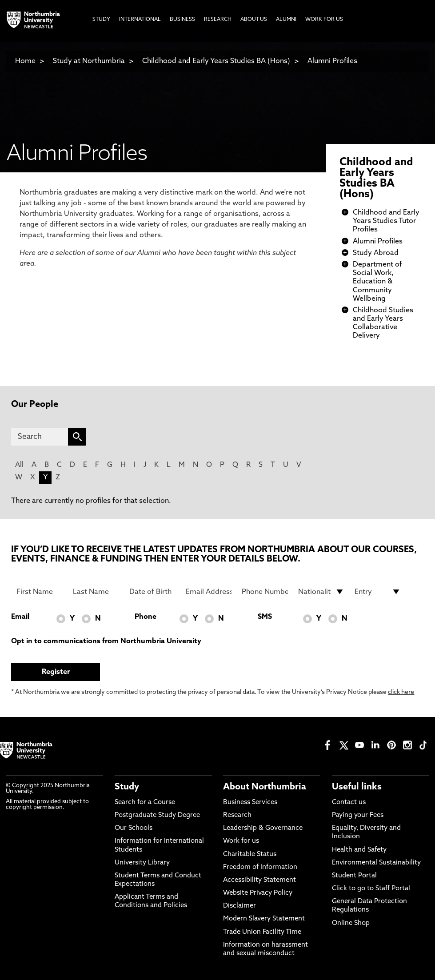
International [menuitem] (140, 20)
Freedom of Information (260, 867)
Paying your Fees (358, 815)
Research (237, 815)
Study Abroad (376, 253)
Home (25, 61)
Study (127, 787)
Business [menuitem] (182, 20)
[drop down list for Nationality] (321, 592)
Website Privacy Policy (258, 893)
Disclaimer (239, 906)
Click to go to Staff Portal (371, 889)
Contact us (349, 803)
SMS (265, 617)
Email (20, 617)
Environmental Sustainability (376, 863)
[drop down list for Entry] (377, 592)
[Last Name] (96, 592)
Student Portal (354, 876)
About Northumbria (265, 787)
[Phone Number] (265, 592)
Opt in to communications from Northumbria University (106, 641)
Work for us (241, 841)
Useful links (357, 787)
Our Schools (134, 828)
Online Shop (351, 923)
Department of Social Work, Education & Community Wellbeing (377, 282)
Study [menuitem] (101, 20)
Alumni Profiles (332, 61)
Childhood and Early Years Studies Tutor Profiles (386, 221)
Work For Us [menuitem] (324, 20)
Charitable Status (250, 855)
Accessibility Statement (259, 880)
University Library (142, 863)
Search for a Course (145, 803)
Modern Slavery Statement (264, 919)
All (19, 465)
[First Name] (39, 592)
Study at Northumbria (89, 61)
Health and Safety (359, 850)
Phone (146, 617)
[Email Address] (209, 592)
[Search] (40, 437)
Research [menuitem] (218, 20)
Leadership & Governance (263, 828)
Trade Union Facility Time (262, 932)
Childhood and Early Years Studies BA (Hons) (216, 61)
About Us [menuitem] (254, 20)
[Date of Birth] (152, 592)
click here (401, 692)
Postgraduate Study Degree (157, 815)
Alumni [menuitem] (286, 20)
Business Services (250, 803)
